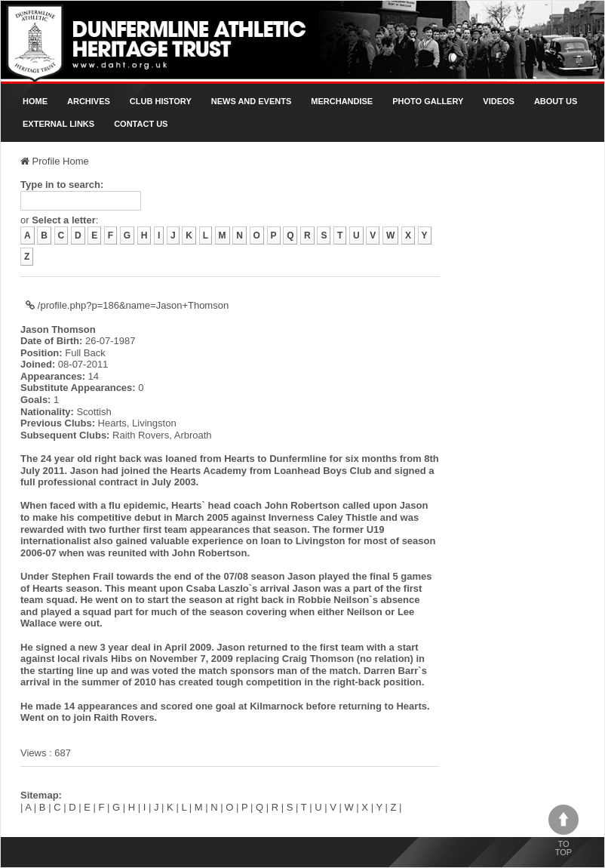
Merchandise (342, 101)
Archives (89, 101)
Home (35, 101)
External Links (58, 124)
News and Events (252, 101)
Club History (161, 101)
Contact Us (141, 124)
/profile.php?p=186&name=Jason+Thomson (127, 305)
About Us (556, 101)
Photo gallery (428, 101)
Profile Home (55, 161)
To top (564, 831)
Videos (499, 101)
